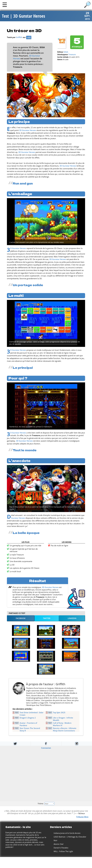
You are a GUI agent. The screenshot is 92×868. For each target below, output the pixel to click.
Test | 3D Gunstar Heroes (23, 16)
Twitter (47, 619)
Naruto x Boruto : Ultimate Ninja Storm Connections (65, 730)
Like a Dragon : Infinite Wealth (63, 719)
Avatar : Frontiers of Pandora (28, 725)
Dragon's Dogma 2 (28, 718)
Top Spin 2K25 (59, 713)
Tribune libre (82, 817)
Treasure (72, 55)
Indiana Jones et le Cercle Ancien (67, 833)
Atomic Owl (59, 844)
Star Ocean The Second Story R (30, 730)
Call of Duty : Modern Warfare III (62, 725)
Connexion (46, 748)
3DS (29, 38)
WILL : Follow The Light (63, 852)
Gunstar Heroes (18, 518)
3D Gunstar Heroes (28, 130)
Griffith (19, 38)
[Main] (5, 5)
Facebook (21, 619)
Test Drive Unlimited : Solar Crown (31, 714)
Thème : (46, 804)
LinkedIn (72, 619)
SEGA (66, 52)
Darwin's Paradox (61, 848)
